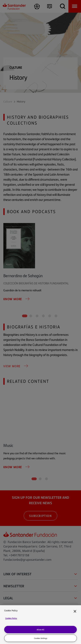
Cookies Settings (41, 638)
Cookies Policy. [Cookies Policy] (11, 618)
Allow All (40, 630)
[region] (40, 625)
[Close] (75, 611)
